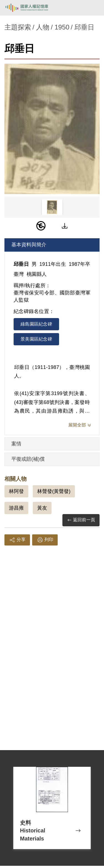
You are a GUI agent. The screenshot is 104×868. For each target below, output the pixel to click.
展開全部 (77, 425)
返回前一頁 (81, 520)
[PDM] (41, 226)
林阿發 (16, 491)
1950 (62, 27)
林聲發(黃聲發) (54, 491)
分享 (17, 540)
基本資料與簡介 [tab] (29, 245)
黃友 (42, 508)
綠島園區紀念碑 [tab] (36, 324)
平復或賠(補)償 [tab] (28, 459)
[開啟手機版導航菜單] (93, 8)
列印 (45, 540)
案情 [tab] (16, 444)
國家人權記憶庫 (32, 8)
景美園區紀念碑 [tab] (36, 339)
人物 (43, 27)
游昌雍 (16, 508)
